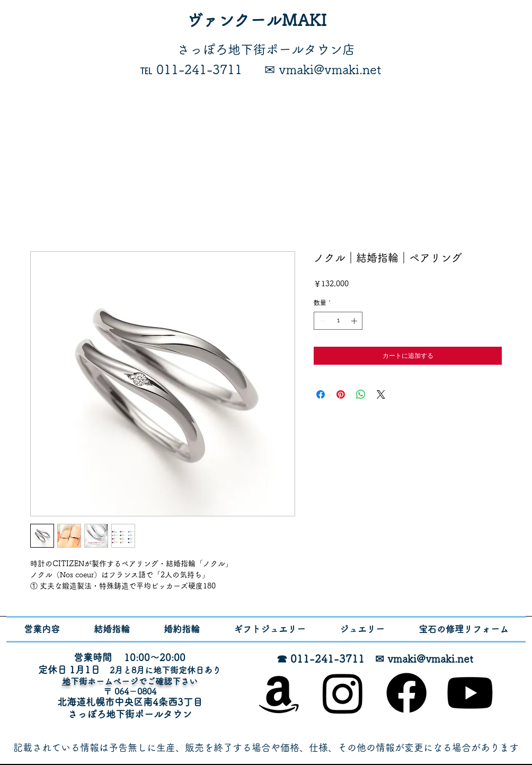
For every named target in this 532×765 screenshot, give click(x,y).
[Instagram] (343, 693)
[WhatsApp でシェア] (361, 394)
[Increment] (355, 321)
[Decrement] (321, 321)
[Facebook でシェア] (321, 394)
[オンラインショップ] (279, 693)
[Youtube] (470, 693)
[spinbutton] (338, 321)
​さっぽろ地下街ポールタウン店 (266, 49)
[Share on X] (381, 394)
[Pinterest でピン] (341, 394)
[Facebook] (406, 693)
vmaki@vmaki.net (430, 658)
